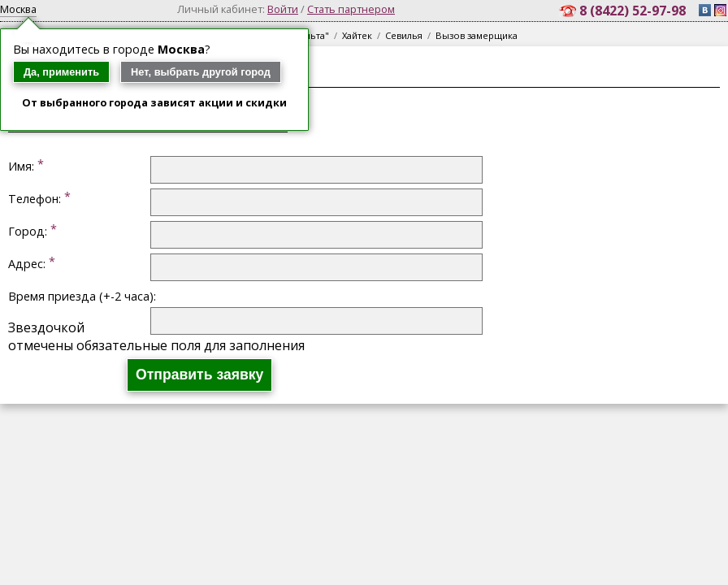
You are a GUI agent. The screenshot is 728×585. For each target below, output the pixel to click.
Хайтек (357, 35)
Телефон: (35, 199)
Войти (283, 9)
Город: (28, 231)
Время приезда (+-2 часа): (82, 296)
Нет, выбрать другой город (201, 72)
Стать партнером (351, 9)
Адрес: (27, 264)
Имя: (21, 166)
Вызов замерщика (477, 35)
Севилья (404, 35)
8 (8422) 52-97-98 (634, 11)
